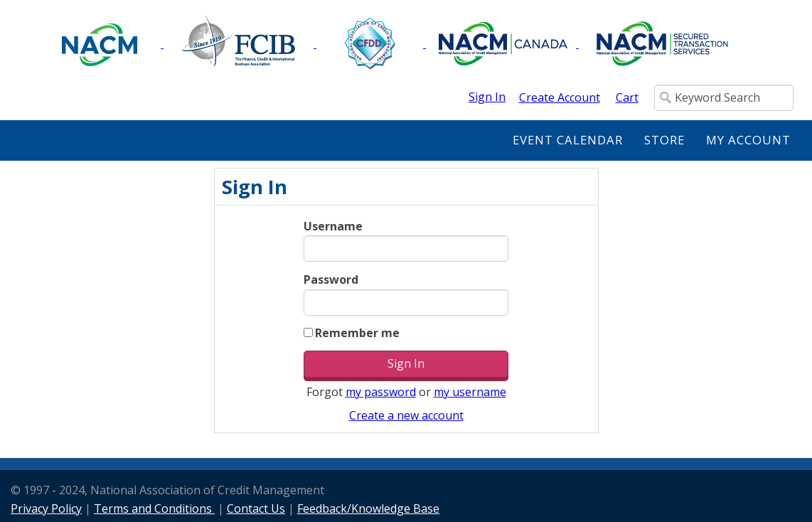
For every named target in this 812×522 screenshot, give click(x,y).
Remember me (357, 333)
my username (470, 392)
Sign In (487, 97)
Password (331, 279)
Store (664, 140)
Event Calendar (568, 140)
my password (381, 392)
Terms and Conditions (154, 508)
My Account (748, 140)
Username (333, 226)
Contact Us (256, 508)
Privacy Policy (46, 508)
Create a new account (406, 415)
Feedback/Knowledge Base (368, 508)
